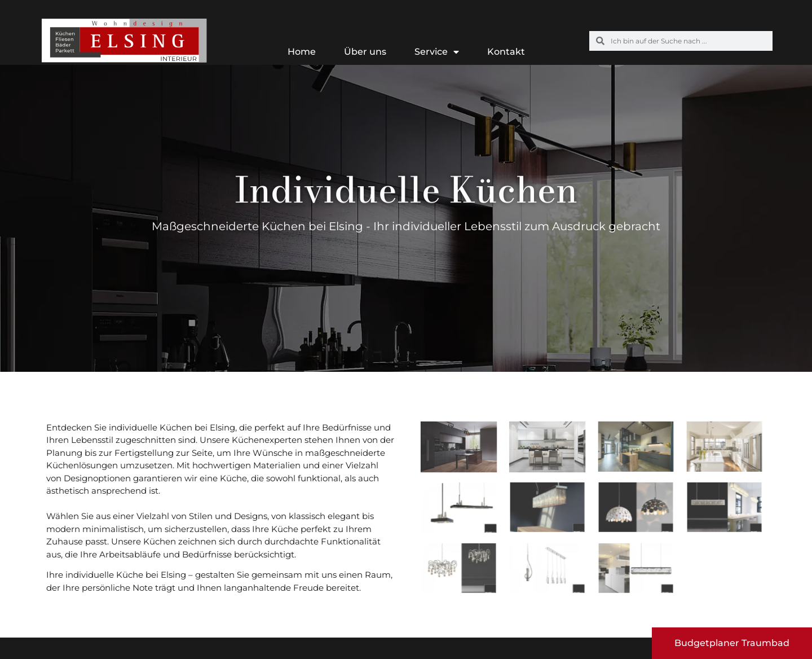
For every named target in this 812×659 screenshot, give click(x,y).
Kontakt (506, 52)
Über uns (365, 52)
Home (302, 52)
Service (437, 52)
